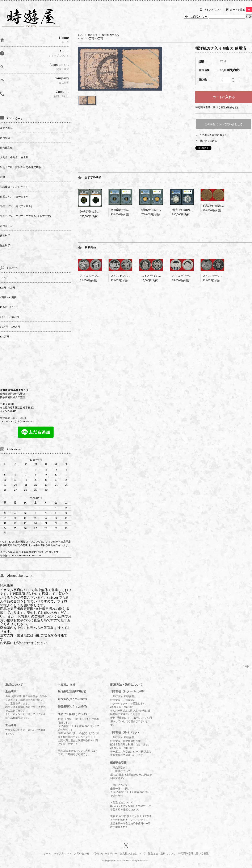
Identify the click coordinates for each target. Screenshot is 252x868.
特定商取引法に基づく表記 (193, 853)
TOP (81, 35)
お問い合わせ (82, 853)
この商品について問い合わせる (224, 124)
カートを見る (241, 10)
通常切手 (93, 35)
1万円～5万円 (96, 38)
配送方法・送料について (162, 853)
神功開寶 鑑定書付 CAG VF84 (98, 212)
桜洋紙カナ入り (111, 35)
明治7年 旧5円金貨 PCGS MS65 (161, 210)
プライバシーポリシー (105, 853)
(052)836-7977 (23, 421)
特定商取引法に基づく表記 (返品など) (217, 107)
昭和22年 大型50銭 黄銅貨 (219, 206)
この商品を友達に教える (213, 135)
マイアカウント (213, 10)
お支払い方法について (133, 853)
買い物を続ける (208, 141)
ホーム (47, 853)
